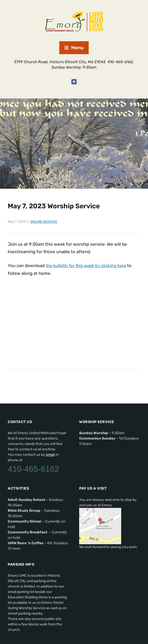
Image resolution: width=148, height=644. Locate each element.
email (50, 454)
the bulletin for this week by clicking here (87, 266)
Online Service (44, 222)
